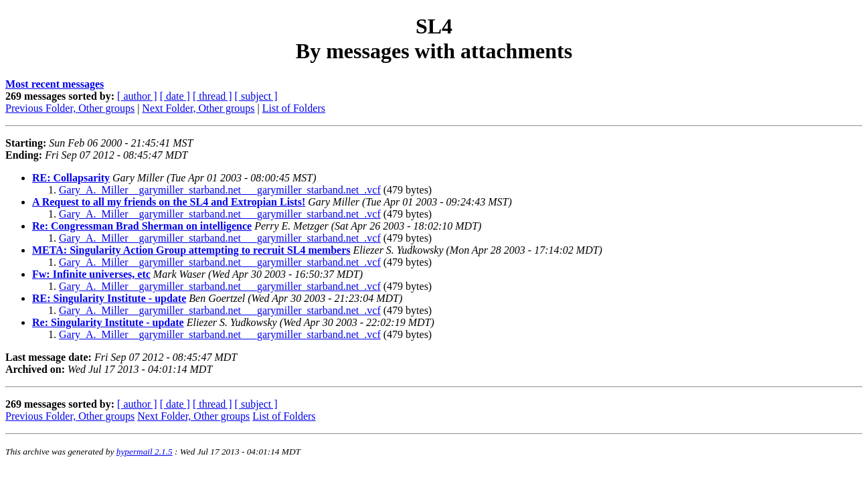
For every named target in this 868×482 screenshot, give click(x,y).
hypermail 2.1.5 (145, 452)
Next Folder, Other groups (198, 108)
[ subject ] (256, 96)
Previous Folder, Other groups (70, 108)
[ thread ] (212, 96)
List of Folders (294, 108)
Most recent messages (55, 84)
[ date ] (175, 96)
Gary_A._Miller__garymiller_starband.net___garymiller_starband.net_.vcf (220, 190)
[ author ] (137, 96)
